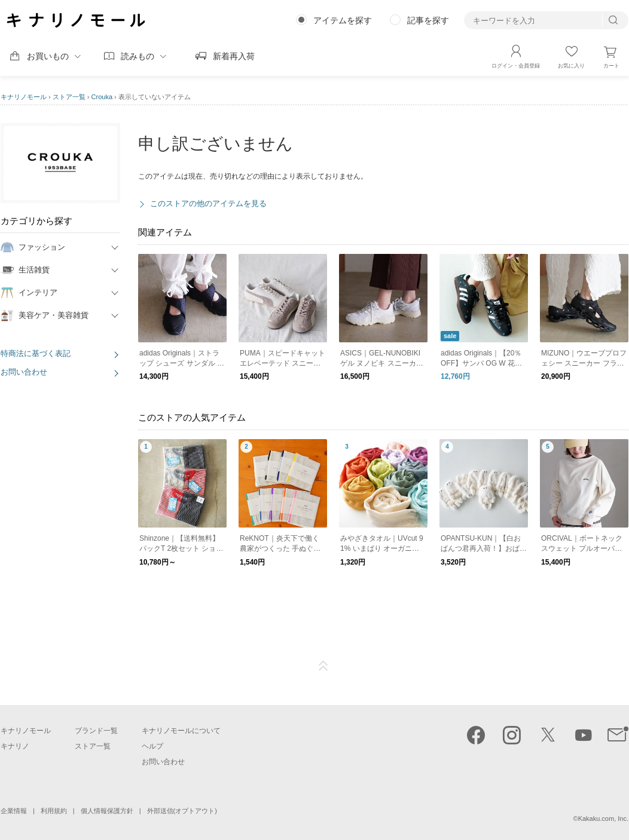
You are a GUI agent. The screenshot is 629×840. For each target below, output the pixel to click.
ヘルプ (152, 746)
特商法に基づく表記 (36, 353)
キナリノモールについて (181, 731)
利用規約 (54, 811)
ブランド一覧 (96, 731)
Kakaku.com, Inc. (603, 818)
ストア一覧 (69, 97)
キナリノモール (24, 97)
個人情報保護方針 (107, 811)
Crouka (102, 97)
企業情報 (14, 811)
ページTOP (323, 666)
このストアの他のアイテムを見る (208, 203)
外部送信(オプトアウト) (182, 811)
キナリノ (15, 746)
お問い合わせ (24, 372)
